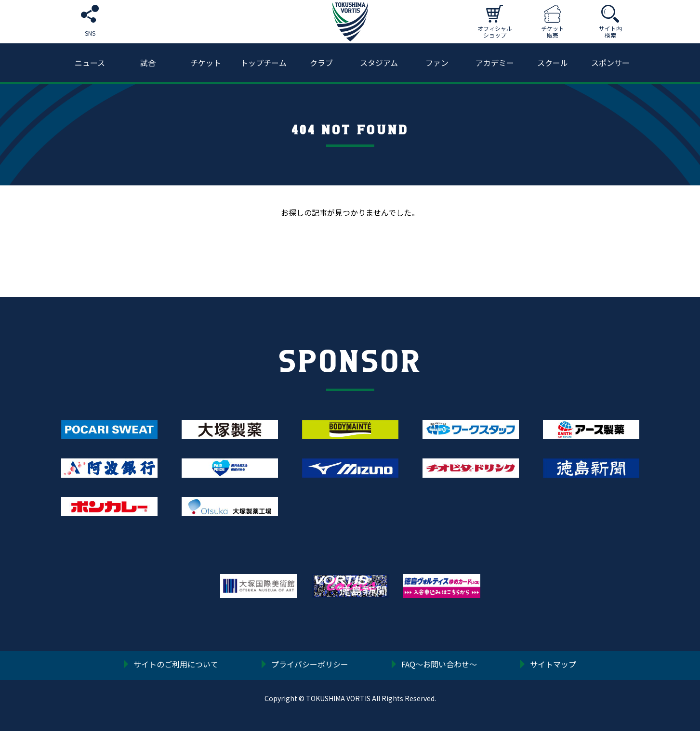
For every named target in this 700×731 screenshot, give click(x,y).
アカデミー (495, 63)
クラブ (321, 63)
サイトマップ (553, 665)
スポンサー (610, 63)
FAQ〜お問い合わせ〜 (439, 665)
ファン (437, 63)
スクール (553, 63)
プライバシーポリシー (310, 665)
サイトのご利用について (176, 665)
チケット (206, 63)
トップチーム (264, 63)
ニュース (90, 63)
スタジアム (379, 63)
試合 (148, 63)
